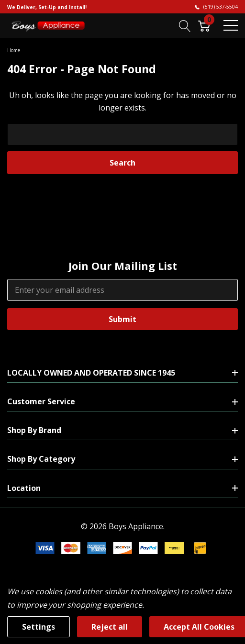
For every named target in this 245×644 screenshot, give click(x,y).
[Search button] (185, 25)
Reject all (110, 627)
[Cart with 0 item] (204, 25)
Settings (39, 627)
